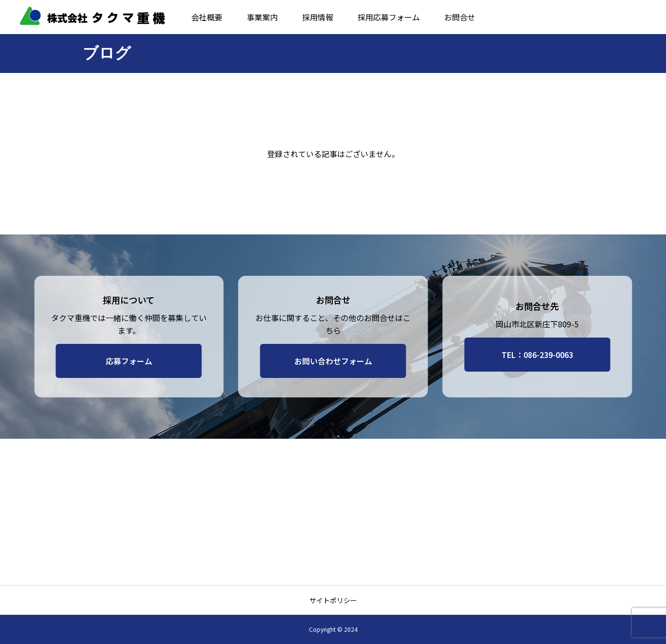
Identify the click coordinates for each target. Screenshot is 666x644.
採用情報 (318, 17)
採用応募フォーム (389, 17)
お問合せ (460, 17)
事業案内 (262, 17)
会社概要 (207, 17)
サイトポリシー (333, 600)
